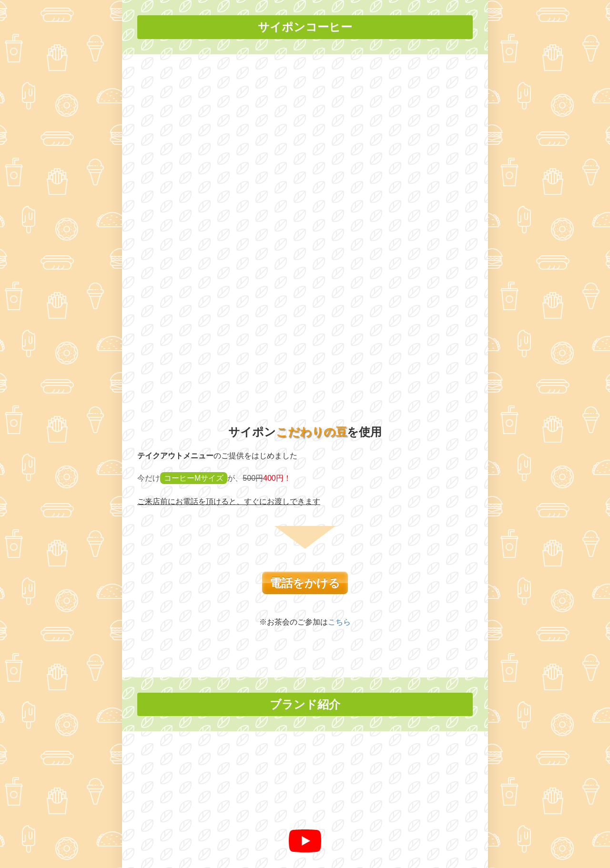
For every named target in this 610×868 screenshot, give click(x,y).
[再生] (305, 516)
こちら (339, 298)
